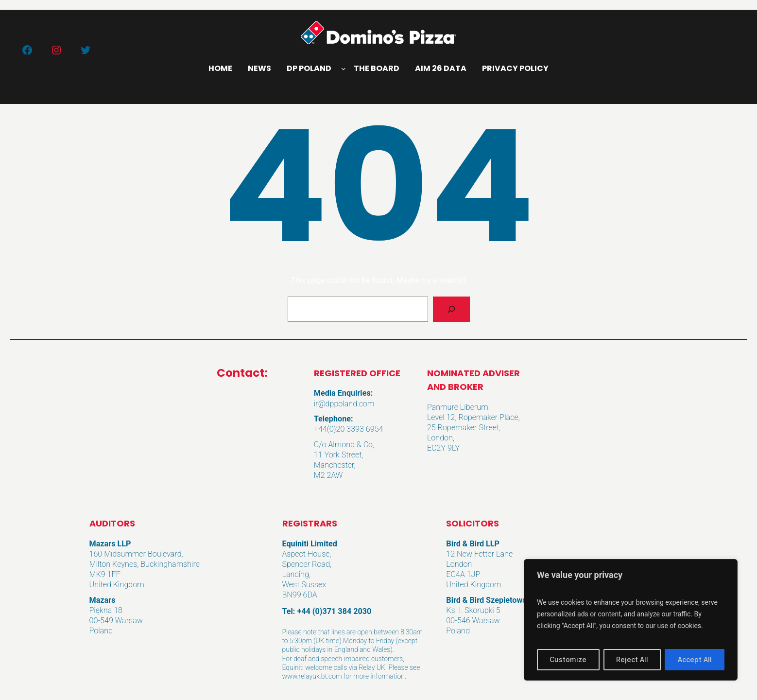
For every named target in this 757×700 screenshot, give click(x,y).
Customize (568, 659)
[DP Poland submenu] (344, 69)
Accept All (695, 659)
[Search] (451, 309)
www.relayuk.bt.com (312, 676)
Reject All (632, 659)
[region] (631, 620)
